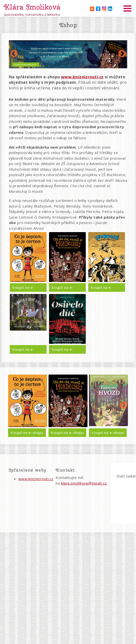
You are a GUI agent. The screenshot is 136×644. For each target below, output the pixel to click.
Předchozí (14, 54)
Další (122, 54)
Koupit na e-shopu (23, 288)
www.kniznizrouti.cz (36, 479)
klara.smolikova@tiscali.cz (84, 483)
